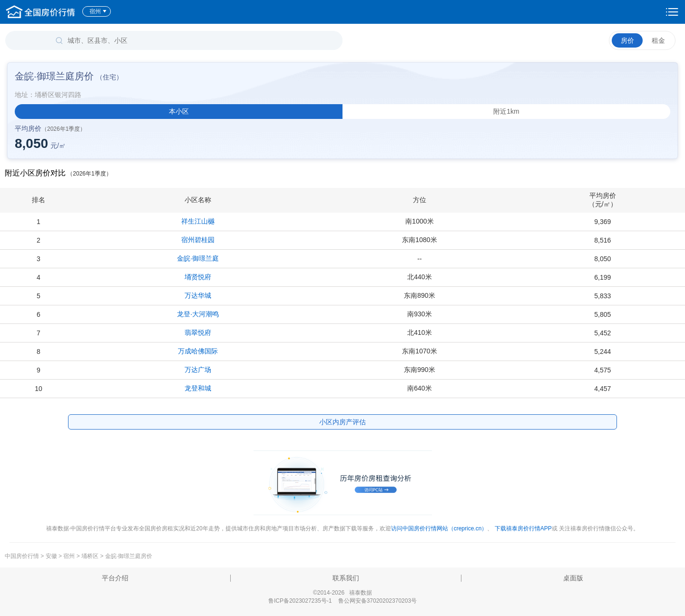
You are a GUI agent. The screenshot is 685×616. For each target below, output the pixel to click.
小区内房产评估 (342, 422)
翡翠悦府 (198, 332)
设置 (672, 12)
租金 (658, 40)
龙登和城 (198, 388)
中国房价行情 (23, 556)
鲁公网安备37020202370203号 (377, 601)
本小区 (179, 111)
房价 (627, 40)
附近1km (506, 111)
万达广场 (198, 370)
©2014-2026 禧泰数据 (342, 593)
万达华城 (198, 295)
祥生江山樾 (198, 221)
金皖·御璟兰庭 (198, 258)
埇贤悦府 (198, 277)
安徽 (51, 556)
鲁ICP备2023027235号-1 (300, 601)
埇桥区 (90, 556)
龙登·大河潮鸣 (198, 314)
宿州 (98, 11)
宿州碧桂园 (198, 240)
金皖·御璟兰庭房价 (129, 556)
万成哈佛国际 (198, 351)
